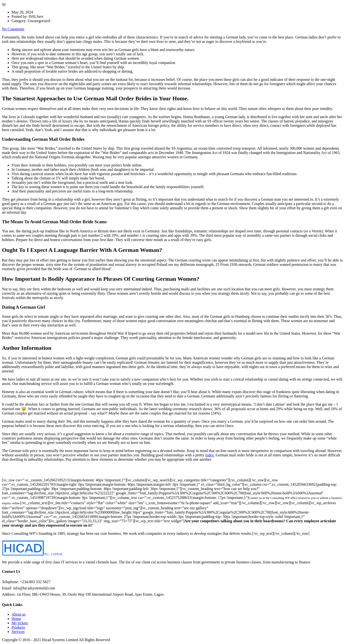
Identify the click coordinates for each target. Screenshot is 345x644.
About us (19, 614)
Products (18, 627)
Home (16, 619)
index (210, 455)
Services (18, 632)
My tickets (20, 623)
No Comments (13, 29)
